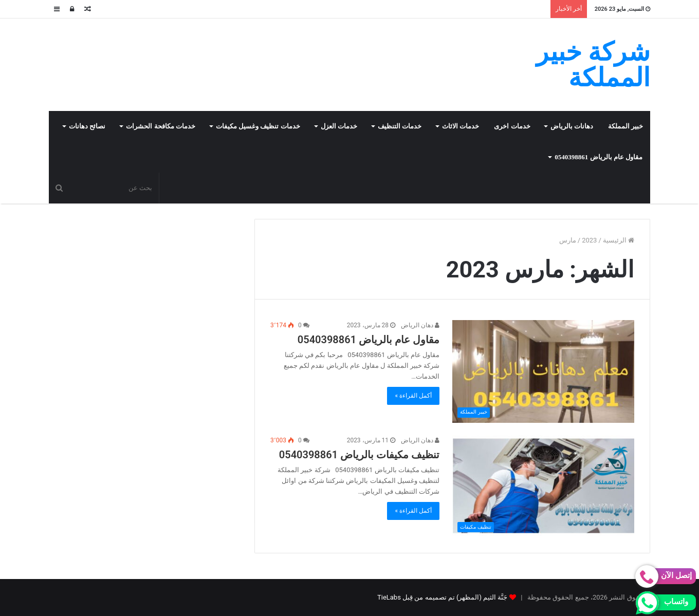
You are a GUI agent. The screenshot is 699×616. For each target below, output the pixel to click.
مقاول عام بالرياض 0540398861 (599, 157)
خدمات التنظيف (400, 126)
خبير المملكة (626, 126)
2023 (589, 240)
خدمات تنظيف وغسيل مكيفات (258, 126)
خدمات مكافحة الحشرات (161, 126)
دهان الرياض (420, 325)
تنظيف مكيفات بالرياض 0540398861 (359, 455)
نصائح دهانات (87, 126)
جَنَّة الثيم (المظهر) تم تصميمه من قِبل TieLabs (442, 597)
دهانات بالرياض (572, 126)
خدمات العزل (339, 126)
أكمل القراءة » (413, 396)
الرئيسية (619, 240)
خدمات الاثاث (461, 126)
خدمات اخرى (512, 126)
